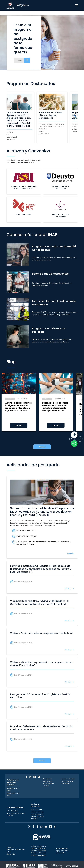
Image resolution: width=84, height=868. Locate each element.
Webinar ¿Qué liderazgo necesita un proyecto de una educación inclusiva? (42, 664)
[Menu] (76, 5)
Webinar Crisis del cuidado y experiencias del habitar (42, 633)
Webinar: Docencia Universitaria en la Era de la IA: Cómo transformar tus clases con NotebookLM (39, 603)
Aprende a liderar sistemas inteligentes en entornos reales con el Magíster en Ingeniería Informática (18, 407)
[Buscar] (22, 60)
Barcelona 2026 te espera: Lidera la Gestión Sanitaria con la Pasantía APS (41, 728)
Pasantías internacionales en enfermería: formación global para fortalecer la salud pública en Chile (55, 407)
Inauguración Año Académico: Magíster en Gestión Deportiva (40, 696)
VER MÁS (19, 425)
